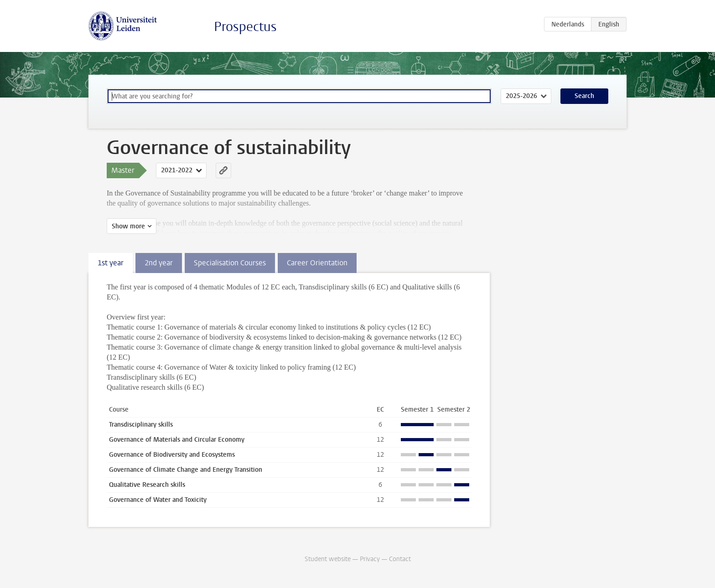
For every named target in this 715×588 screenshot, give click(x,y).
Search (584, 96)
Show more (128, 226)
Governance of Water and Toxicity (158, 500)
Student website (328, 559)
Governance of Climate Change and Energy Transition (186, 470)
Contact (400, 559)
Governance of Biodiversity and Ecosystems (172, 455)
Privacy (370, 559)
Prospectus (245, 27)
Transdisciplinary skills (141, 425)
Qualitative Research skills (147, 485)
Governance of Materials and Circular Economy (177, 440)
